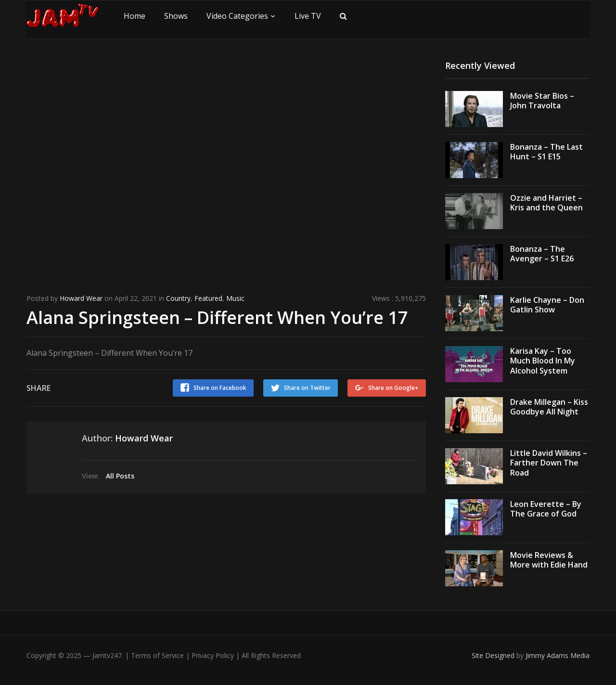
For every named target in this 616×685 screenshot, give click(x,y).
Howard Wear (81, 298)
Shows (176, 16)
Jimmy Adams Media (558, 655)
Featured (208, 298)
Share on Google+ (393, 388)
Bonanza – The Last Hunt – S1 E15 (546, 152)
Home (135, 16)
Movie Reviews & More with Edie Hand (549, 560)
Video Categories (237, 16)
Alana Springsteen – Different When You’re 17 (217, 317)
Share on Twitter (307, 388)
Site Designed (494, 655)
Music (235, 298)
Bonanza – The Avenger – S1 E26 (542, 254)
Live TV (308, 16)
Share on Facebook (220, 388)
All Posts (120, 476)
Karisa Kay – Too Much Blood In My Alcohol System (543, 361)
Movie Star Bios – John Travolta (542, 101)
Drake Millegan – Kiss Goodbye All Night (549, 407)
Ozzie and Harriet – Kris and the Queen (546, 203)
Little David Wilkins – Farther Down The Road (549, 463)
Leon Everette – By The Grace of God (546, 509)
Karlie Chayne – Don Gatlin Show (547, 305)
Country (178, 298)
